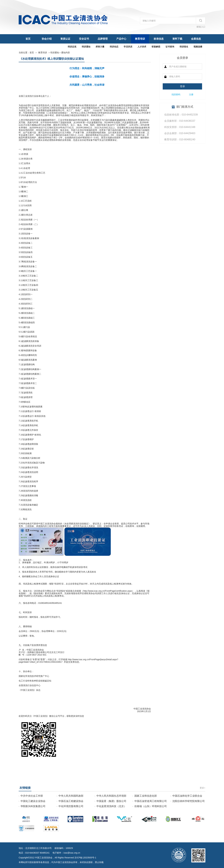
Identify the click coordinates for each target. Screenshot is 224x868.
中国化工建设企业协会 (33, 801)
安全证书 (84, 39)
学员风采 (128, 47)
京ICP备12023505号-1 (85, 858)
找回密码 (176, 94)
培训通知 (86, 47)
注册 (191, 94)
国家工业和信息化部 (146, 796)
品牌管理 (103, 39)
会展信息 (196, 39)
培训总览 (72, 47)
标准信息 (159, 39)
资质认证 (65, 39)
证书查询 (170, 47)
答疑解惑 (156, 47)
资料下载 (177, 39)
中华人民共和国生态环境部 (111, 796)
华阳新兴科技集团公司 (33, 806)
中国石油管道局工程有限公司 (151, 801)
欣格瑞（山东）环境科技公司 (151, 806)
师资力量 (100, 47)
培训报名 (184, 47)
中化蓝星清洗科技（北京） (111, 806)
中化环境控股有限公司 (71, 806)
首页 (28, 39)
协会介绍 (47, 39)
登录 (182, 86)
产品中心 (121, 39)
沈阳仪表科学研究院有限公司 (189, 801)
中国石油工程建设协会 (71, 801)
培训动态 (114, 47)
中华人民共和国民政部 (71, 796)
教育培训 (140, 39)
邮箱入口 (201, 27)
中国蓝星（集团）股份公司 (111, 801)
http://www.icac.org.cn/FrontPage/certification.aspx (108, 591)
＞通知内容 (60, 53)
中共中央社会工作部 (32, 796)
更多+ (203, 788)
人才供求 (142, 47)
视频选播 (198, 47)
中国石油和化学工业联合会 (187, 796)
